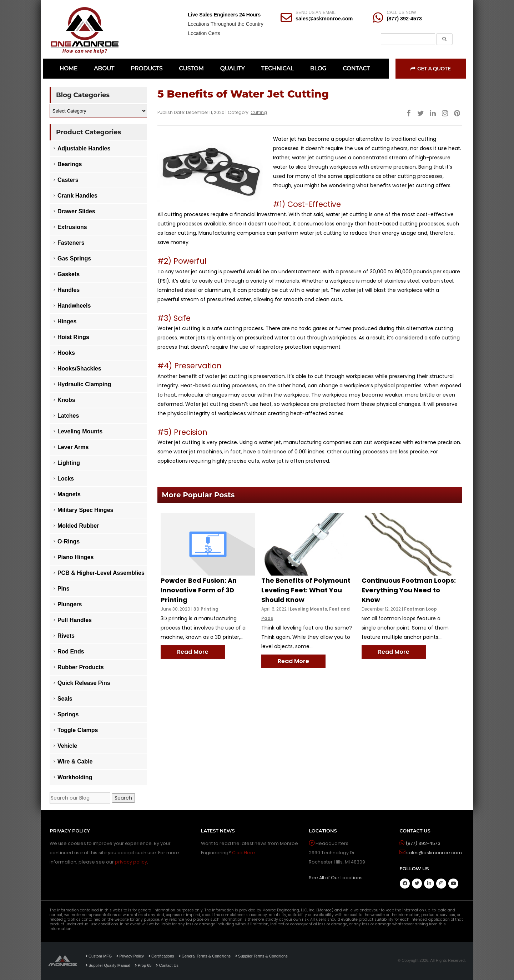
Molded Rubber (78, 526)
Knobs (66, 400)
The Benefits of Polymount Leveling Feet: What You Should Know (306, 590)
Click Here (244, 853)
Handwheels (74, 306)
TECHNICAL (278, 68)
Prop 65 (143, 965)
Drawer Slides (76, 211)
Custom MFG (99, 956)
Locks (66, 479)
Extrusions (72, 227)
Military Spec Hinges (85, 510)
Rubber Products (81, 667)
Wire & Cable (75, 762)
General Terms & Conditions (205, 956)
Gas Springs (74, 258)
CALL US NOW (401, 13)
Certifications (161, 956)
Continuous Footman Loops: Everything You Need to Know (409, 590)
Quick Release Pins (84, 683)
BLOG (318, 68)
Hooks (66, 353)
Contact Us (167, 965)
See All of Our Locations (336, 878)
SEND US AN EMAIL (316, 13)
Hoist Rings (73, 337)
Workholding (75, 777)
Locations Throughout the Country (225, 24)
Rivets (66, 636)
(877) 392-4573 (404, 19)
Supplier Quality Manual (108, 965)
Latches (68, 416)
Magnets (69, 494)
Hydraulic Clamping (84, 384)
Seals (65, 699)
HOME (68, 68)
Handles (69, 290)
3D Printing (206, 609)
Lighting (69, 463)
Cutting (259, 112)
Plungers (70, 604)
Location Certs (204, 33)
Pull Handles (75, 620)
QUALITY (233, 68)
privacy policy (131, 862)
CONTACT (356, 68)
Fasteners (71, 243)
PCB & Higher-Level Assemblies (101, 573)
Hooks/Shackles (79, 369)
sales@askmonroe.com (324, 19)
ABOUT (104, 68)
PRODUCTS (147, 68)
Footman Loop (420, 609)
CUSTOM (191, 68)
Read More (193, 652)
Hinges (67, 321)
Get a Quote (430, 69)
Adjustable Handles (84, 148)
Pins (64, 589)
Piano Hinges (75, 557)
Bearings (70, 164)
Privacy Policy (130, 956)
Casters (68, 180)
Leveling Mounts (80, 431)
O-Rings (69, 541)
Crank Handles (77, 196)
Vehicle (67, 746)
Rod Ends (71, 651)
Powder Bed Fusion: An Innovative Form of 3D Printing (199, 590)
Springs (68, 714)
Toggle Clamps (78, 730)
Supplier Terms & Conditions (261, 956)
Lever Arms (73, 447)
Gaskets (69, 274)
